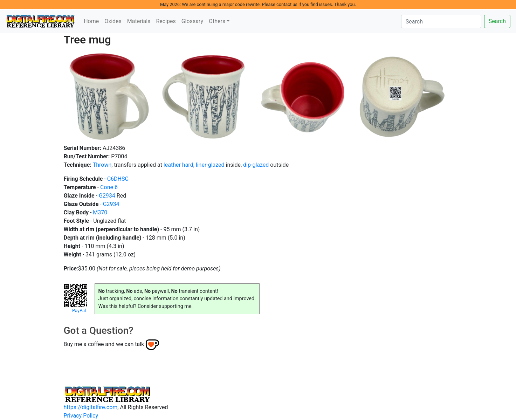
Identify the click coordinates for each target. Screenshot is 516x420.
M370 (100, 212)
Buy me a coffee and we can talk (104, 344)
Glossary (192, 21)
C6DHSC (118, 179)
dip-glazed (256, 165)
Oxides (113, 21)
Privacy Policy (81, 416)
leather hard (178, 165)
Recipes (166, 21)
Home (91, 21)
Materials (139, 21)
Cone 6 (109, 187)
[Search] (441, 21)
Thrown (102, 165)
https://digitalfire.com (91, 407)
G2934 (107, 196)
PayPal (79, 311)
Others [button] (217, 21)
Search (497, 21)
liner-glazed (210, 165)
